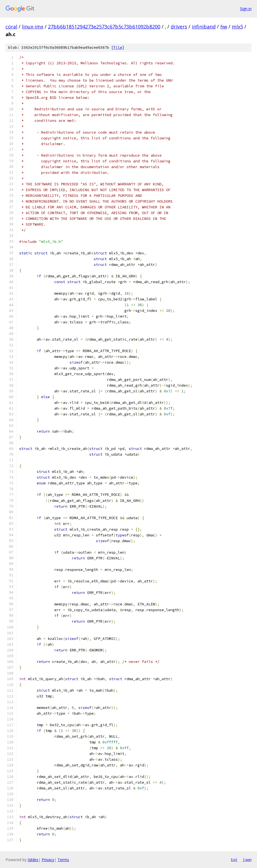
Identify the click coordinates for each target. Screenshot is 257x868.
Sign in (246, 9)
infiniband (204, 27)
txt (234, 860)
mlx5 (237, 27)
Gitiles (33, 860)
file (118, 48)
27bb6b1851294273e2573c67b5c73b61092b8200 (104, 27)
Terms (63, 860)
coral (11, 27)
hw (224, 27)
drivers (179, 27)
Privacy (48, 860)
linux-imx (33, 27)
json (247, 860)
